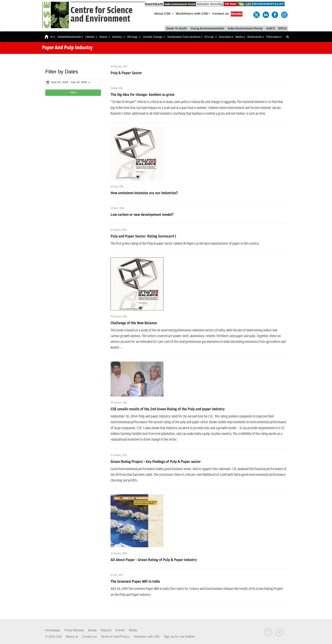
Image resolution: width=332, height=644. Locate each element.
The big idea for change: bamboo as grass (142, 95)
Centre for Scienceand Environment (102, 15)
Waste (105, 37)
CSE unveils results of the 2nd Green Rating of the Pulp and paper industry (167, 409)
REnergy (134, 37)
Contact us (220, 13)
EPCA (282, 28)
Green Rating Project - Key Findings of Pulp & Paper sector (156, 462)
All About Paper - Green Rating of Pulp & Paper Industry (154, 560)
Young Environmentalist (207, 28)
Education (226, 37)
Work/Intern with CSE (193, 13)
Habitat (91, 37)
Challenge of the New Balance (134, 323)
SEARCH (73, 93)
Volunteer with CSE (147, 637)
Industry (119, 37)
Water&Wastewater (70, 37)
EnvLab (211, 37)
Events (120, 630)
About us (72, 637)
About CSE (164, 13)
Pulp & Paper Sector (126, 73)
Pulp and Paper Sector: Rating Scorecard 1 (143, 236)
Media (240, 37)
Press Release (74, 630)
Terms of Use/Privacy (115, 637)
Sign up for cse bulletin (179, 637)
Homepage (53, 630)
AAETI (270, 28)
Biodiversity (256, 37)
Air (53, 37)
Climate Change (154, 37)
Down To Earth (177, 28)
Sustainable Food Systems (185, 37)
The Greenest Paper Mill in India (135, 582)
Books (92, 630)
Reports (106, 630)
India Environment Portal (245, 28)
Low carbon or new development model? (142, 215)
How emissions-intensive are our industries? (144, 193)
